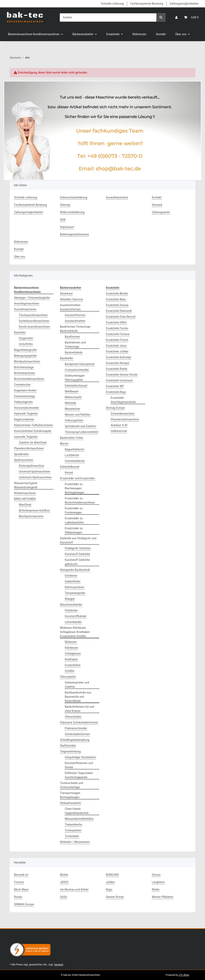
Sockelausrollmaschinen (34, 321)
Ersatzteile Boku (116, 299)
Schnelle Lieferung (112, 4)
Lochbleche (72, 455)
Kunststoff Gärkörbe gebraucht (77, 562)
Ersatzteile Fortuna (118, 334)
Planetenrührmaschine (125, 419)
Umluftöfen (26, 344)
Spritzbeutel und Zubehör (80, 426)
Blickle (64, 875)
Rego (109, 889)
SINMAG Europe (24, 904)
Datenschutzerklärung (74, 197)
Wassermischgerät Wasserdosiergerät (26, 485)
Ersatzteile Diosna (117, 305)
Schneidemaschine (123, 414)
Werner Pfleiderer (163, 897)
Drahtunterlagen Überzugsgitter (75, 378)
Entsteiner (71, 576)
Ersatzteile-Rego (116, 392)
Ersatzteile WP (115, 386)
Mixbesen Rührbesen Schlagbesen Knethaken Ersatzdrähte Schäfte (75, 632)
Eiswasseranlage (25, 396)
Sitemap (65, 205)
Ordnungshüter (74, 420)
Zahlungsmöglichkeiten (184, 4)
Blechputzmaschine (31, 516)
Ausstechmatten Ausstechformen (70, 307)
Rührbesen (71, 648)
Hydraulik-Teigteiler (26, 414)
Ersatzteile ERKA (116, 322)
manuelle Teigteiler (26, 437)
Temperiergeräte (75, 593)
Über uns (20, 257)
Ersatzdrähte (73, 665)
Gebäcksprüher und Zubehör (77, 685)
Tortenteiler (72, 836)
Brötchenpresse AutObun (34, 510)
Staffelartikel (68, 746)
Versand (157, 205)
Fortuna (19, 882)
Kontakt (161, 34)
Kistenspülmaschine (31, 466)
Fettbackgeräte (23, 402)
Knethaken (71, 659)
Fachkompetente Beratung (147, 4)
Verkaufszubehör (71, 803)
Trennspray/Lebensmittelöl (82, 432)
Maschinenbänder (71, 605)
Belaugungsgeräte (25, 356)
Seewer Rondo (115, 897)
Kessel (69, 473)
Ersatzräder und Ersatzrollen (78, 478)
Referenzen (140, 34)
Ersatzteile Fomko (117, 328)
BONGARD (112, 875)
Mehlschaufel (73, 397)
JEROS (64, 882)
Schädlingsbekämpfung (75, 740)
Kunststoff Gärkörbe (77, 554)
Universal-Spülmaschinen (35, 472)
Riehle (156, 889)
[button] (176, 17)
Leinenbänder (73, 622)
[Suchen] (108, 17)
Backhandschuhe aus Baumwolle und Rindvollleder (78, 697)
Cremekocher (22, 385)
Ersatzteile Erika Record (121, 317)
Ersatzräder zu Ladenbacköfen (74, 520)
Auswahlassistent (117, 197)
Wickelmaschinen (25, 493)
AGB (63, 220)
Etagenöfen (26, 338)
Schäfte (70, 671)
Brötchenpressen (25, 373)
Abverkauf (66, 294)
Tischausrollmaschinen (33, 315)
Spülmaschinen (24, 460)
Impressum (67, 227)
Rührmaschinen (75, 587)
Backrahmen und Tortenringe (75, 345)
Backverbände (74, 352)
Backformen (72, 337)
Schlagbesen (73, 654)
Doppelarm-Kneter (25, 390)
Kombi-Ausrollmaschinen (34, 327)
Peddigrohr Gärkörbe (78, 548)
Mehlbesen (72, 391)
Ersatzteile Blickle (117, 294)
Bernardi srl (21, 875)
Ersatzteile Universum (119, 380)
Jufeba (110, 882)
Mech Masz (21, 889)
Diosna (156, 875)
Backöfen (20, 332)
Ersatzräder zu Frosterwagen (74, 510)
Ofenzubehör (68, 677)
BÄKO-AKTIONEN (25, 499)
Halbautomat (119, 431)
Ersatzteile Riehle (117, 369)
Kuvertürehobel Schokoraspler (33, 431)
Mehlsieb (71, 403)
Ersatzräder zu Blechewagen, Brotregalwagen (75, 488)
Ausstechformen (75, 315)
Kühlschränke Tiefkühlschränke (33, 425)
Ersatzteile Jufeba (117, 351)
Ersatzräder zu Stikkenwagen (74, 530)
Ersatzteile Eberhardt (119, 311)
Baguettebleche (75, 449)
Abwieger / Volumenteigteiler (32, 298)
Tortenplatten (73, 830)
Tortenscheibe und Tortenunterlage (72, 785)
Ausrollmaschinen (25, 309)
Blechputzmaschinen (27, 361)
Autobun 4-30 (119, 425)
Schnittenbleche (75, 461)
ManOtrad (25, 505)
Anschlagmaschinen (27, 303)
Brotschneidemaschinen (29, 379)
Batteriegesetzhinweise (75, 234)
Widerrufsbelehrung (72, 212)
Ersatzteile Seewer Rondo (122, 375)
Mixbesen (71, 642)
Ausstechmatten (75, 321)
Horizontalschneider (27, 408)
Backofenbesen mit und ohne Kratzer (80, 709)
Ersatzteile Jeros (116, 346)
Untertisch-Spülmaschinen (35, 477)
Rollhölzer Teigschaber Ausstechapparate (79, 775)
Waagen (70, 599)
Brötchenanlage (24, 367)
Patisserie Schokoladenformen (79, 722)
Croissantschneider (77, 370)
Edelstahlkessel (70, 467)
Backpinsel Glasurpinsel (80, 364)
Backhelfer (67, 358)
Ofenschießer (73, 717)
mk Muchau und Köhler (74, 889)
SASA (64, 897)
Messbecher (73, 409)
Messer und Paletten (78, 415)
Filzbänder (71, 610)
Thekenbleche (74, 825)
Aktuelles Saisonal (71, 299)
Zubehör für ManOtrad (33, 443)
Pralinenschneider (76, 728)
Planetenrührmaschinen (29, 448)
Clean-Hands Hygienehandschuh (77, 811)
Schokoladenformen (77, 734)
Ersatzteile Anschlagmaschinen (123, 400)
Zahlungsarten (161, 212)
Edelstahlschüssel (76, 386)
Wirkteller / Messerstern (75, 842)
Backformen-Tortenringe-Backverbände (76, 329)
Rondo (18, 897)
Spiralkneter (21, 454)
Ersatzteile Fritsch (117, 340)
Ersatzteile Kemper (118, 363)
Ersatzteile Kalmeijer (119, 357)
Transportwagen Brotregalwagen (70, 795)
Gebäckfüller (73, 581)
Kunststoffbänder (76, 616)
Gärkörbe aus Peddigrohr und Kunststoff (78, 540)
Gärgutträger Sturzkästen (80, 757)
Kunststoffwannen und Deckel (79, 765)
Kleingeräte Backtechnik (75, 570)
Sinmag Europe (115, 408)
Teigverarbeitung (70, 751)
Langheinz (158, 882)
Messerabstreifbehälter (79, 819)
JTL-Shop (184, 975)
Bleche (64, 444)
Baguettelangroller (25, 350)
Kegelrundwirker (24, 419)
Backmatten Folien (72, 438)
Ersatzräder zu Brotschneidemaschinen (80, 500)
